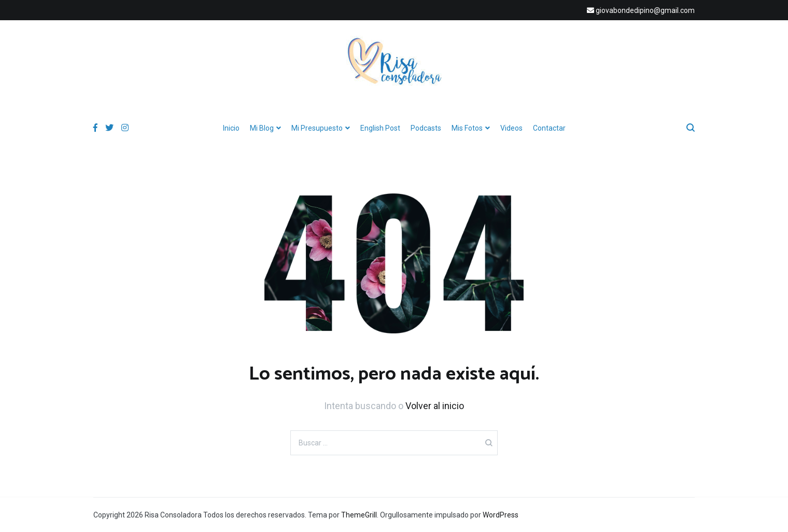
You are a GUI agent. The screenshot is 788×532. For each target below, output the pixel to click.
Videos (511, 128)
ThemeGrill (359, 515)
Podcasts (426, 128)
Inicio (231, 128)
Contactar (549, 128)
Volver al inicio (435, 406)
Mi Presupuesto (317, 128)
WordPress (501, 515)
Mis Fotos (467, 128)
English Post (380, 128)
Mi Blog (262, 128)
